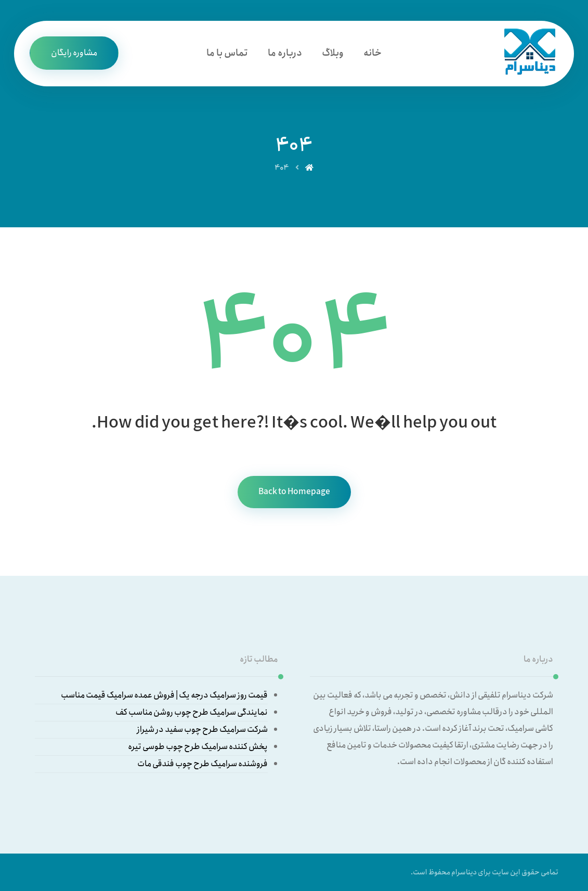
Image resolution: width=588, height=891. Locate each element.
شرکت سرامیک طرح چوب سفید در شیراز (202, 729)
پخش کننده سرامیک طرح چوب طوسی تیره (198, 747)
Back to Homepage (294, 492)
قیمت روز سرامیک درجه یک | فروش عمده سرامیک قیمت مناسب (164, 695)
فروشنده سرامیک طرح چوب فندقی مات (202, 764)
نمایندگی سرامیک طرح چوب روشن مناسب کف (192, 712)
